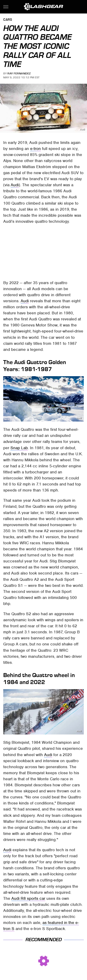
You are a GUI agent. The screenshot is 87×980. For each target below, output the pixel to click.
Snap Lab (19, 448)
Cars (8, 20)
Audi (82, 129)
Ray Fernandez (19, 73)
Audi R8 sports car (28, 898)
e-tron (35, 149)
